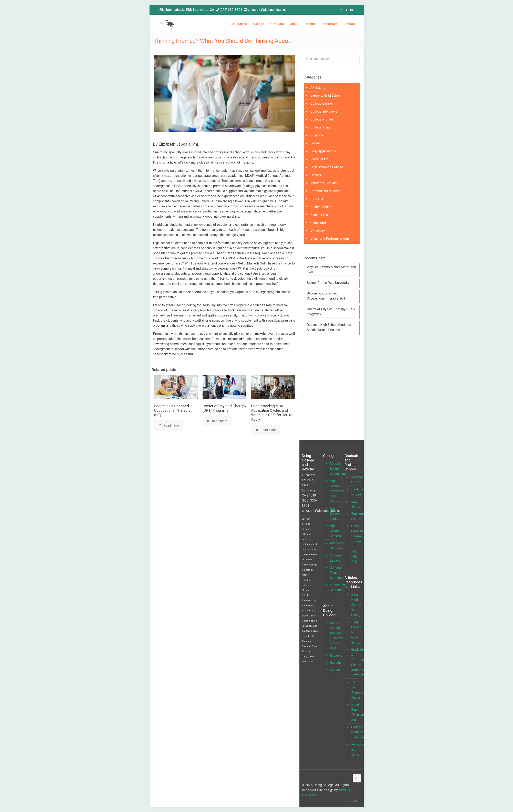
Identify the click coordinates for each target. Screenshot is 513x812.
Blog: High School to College (355, 605)
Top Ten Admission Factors (355, 690)
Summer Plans (321, 215)
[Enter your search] (332, 59)
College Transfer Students (334, 573)
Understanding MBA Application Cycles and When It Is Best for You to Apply (272, 413)
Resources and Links (355, 749)
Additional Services (334, 546)
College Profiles (322, 119)
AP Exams (318, 88)
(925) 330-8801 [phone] (231, 10)
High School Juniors (334, 514)
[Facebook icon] (341, 10)
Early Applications (323, 151)
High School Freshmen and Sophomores (334, 491)
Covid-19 (317, 135)
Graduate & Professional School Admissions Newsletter (355, 662)
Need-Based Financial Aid (355, 712)
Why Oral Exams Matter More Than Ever (331, 270)
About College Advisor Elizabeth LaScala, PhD (334, 636)
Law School (355, 504)
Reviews (334, 655)
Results (334, 663)
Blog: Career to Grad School (355, 632)
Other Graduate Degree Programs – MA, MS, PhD (355, 544)
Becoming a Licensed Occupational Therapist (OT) (173, 410)
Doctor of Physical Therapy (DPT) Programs (224, 408)
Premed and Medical (325, 191)
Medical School (355, 480)
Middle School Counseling (334, 469)
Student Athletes (322, 207)
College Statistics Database (355, 732)
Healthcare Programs (355, 492)
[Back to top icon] (357, 778)
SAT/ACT (317, 199)
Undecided (318, 223)
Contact (334, 670)
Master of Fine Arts (324, 183)
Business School (355, 516)
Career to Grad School (326, 96)
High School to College (327, 167)
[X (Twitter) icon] (346, 10)
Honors (316, 175)
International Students (334, 587)
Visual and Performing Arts (330, 239)
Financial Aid (319, 159)
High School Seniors (334, 531)
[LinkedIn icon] (352, 10)
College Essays (322, 103)
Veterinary (318, 231)
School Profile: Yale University (328, 283)
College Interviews (324, 111)
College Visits (321, 127)
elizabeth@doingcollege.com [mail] (269, 10)
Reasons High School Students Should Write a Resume (329, 327)
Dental (315, 143)
